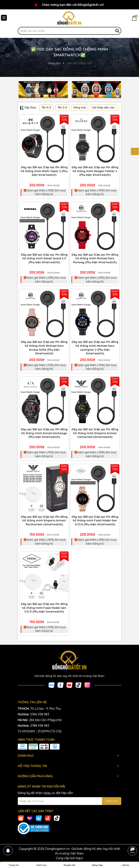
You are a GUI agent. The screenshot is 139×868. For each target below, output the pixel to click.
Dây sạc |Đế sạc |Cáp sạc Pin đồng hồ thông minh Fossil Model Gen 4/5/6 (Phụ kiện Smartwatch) (95, 521)
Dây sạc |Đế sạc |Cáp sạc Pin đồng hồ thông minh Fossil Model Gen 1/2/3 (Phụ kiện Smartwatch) (44, 608)
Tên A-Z (46, 108)
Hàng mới (80, 108)
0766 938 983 (40, 714)
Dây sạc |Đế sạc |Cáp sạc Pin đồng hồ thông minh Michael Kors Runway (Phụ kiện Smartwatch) (95, 258)
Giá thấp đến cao (103, 108)
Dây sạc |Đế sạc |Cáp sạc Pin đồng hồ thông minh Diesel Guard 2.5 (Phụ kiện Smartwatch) (44, 258)
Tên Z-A (62, 108)
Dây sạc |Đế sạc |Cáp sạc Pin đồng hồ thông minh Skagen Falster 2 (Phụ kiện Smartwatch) (95, 171)
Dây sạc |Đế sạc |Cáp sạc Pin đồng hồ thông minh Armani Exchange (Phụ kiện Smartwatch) (44, 433)
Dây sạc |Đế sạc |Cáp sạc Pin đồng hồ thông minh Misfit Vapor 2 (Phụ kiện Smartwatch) (44, 171)
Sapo (79, 858)
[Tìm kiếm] (117, 31)
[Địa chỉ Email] (69, 801)
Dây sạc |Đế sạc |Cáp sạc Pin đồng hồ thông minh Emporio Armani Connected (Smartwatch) (95, 433)
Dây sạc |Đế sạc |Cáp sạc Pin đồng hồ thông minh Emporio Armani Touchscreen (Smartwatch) (44, 521)
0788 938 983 (40, 726)
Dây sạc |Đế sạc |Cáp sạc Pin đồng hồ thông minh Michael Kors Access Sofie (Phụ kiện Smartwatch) (44, 348)
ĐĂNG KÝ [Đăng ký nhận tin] (112, 801)
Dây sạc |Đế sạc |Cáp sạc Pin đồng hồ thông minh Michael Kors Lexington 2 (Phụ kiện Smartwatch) (95, 348)
